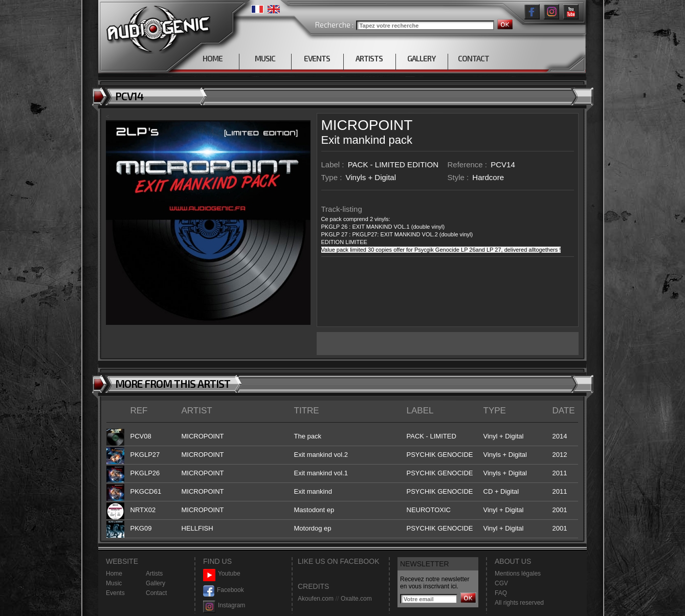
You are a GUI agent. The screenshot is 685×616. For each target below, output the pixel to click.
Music (114, 583)
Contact (156, 593)
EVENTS (317, 58)
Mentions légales (518, 574)
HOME (213, 58)
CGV (501, 583)
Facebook (224, 590)
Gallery (156, 583)
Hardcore (488, 177)
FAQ (501, 593)
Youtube (222, 574)
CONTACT (473, 58)
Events (115, 593)
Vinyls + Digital (371, 177)
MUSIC (265, 58)
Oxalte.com (356, 599)
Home (114, 574)
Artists (154, 574)
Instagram (224, 606)
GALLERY (421, 58)
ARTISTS (369, 58)
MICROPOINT (367, 125)
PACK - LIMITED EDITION (393, 164)
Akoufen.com (316, 599)
